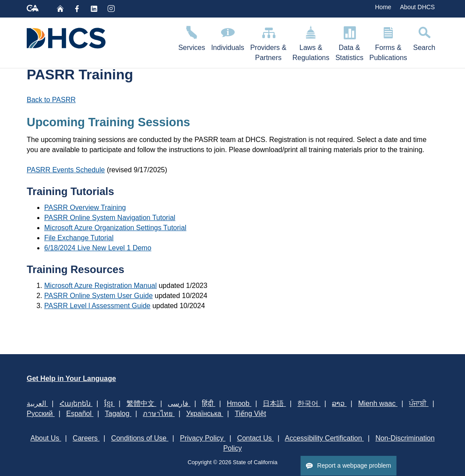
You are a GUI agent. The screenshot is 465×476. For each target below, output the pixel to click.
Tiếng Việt (250, 414)
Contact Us (255, 438)
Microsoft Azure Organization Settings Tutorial (115, 228)
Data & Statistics (349, 42)
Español (80, 414)
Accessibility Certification (325, 438)
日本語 (274, 403)
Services (192, 37)
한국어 (309, 403)
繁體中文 (141, 403)
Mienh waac (378, 403)
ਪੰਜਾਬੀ (419, 403)
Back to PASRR (51, 100)
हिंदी (208, 403)
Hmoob (239, 403)
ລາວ (339, 403)
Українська (205, 414)
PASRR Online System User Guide (99, 296)
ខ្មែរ (109, 403)
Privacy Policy (203, 438)
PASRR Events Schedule (66, 170)
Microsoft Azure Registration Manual (100, 286)
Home (383, 7)
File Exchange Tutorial (79, 238)
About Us (46, 438)
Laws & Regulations (311, 42)
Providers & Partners (268, 42)
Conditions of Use (140, 438)
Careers (86, 438)
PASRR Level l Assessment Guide (97, 306)
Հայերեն (76, 403)
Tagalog (118, 414)
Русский (41, 414)
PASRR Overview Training (85, 208)
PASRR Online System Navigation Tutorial (110, 218)
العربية (37, 403)
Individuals (227, 37)
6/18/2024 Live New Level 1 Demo (98, 248)
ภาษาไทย (159, 414)
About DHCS (417, 7)
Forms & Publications (388, 42)
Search (424, 37)
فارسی (179, 403)
